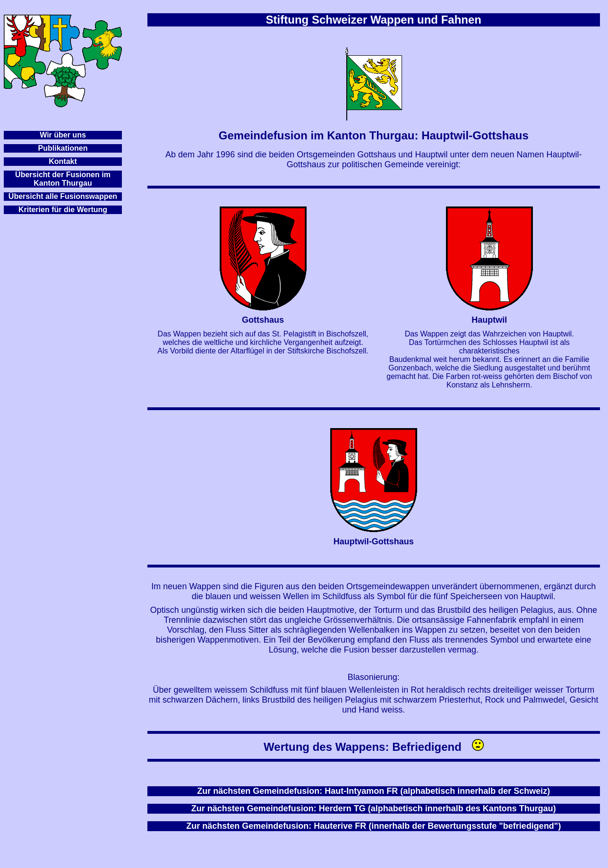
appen (106, 196)
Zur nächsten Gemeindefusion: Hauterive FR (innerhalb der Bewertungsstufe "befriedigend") (373, 826)
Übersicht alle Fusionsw (52, 196)
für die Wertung (79, 210)
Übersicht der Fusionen (57, 175)
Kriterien (34, 210)
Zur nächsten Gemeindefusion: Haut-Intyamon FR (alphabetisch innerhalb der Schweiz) (373, 791)
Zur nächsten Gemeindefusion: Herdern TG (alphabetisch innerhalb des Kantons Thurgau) (374, 808)
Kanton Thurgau (63, 183)
